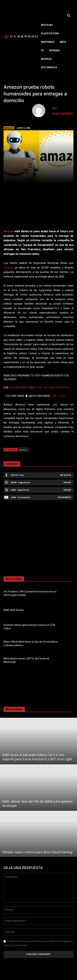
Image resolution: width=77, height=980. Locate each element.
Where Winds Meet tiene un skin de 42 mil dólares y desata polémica (31, 644)
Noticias (9, 128)
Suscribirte (64, 497)
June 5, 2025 (58, 396)
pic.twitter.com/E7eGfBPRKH (51, 388)
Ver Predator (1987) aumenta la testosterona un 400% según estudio (30, 593)
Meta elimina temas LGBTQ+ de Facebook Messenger (26, 660)
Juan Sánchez (63, 113)
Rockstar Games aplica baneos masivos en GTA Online (29, 627)
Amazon (9, 231)
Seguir (67, 482)
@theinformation (20, 388)
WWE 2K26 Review (14, 610)
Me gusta (66, 475)
